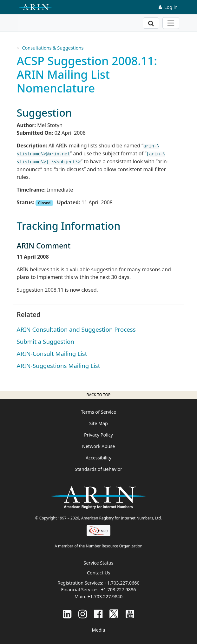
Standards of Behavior (99, 469)
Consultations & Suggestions (53, 48)
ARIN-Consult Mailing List (52, 353)
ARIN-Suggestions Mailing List (59, 366)
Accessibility (98, 458)
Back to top (98, 395)
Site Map (98, 423)
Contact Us (98, 573)
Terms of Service (98, 412)
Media (99, 630)
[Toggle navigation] (171, 23)
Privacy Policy (98, 435)
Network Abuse (99, 446)
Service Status (99, 563)
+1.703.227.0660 (122, 583)
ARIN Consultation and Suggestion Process (76, 329)
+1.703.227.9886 (118, 590)
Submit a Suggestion (46, 341)
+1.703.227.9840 (105, 597)
